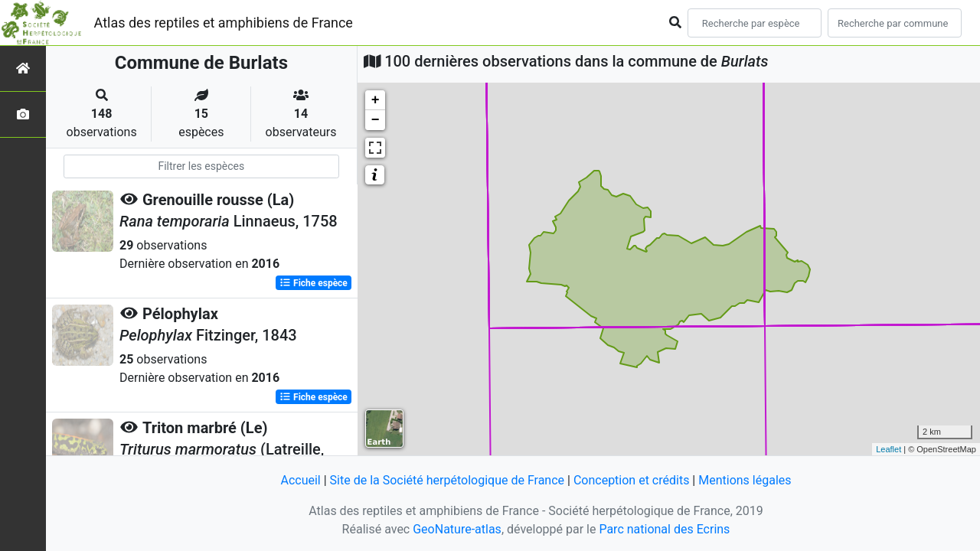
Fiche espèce (314, 283)
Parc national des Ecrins (664, 529)
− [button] (376, 120)
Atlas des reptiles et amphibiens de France (224, 23)
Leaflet (889, 449)
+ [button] (376, 100)
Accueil (300, 480)
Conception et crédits (632, 480)
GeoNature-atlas (457, 529)
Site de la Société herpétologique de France (447, 480)
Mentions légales (745, 480)
